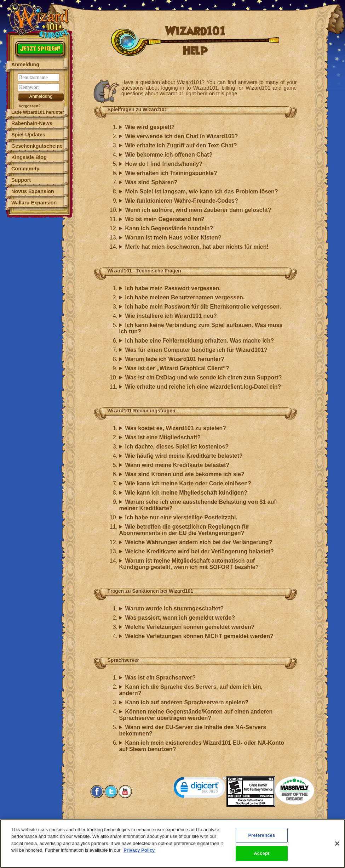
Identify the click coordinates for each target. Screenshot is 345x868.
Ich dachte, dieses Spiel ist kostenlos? (177, 447)
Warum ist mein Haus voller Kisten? (173, 238)
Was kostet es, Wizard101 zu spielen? (176, 428)
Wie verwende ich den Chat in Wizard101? (181, 136)
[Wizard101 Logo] (40, 19)
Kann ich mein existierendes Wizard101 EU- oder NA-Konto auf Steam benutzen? (202, 746)
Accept (261, 858)
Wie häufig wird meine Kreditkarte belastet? (184, 456)
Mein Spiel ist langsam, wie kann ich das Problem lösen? (201, 191)
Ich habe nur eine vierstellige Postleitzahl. (181, 517)
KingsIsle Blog (29, 157)
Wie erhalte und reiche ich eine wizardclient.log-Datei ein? (203, 387)
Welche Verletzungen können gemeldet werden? (190, 627)
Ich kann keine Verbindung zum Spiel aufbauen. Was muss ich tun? (201, 328)
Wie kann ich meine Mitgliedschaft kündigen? (186, 493)
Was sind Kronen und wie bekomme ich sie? (185, 474)
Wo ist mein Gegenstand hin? (165, 219)
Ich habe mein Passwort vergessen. (173, 288)
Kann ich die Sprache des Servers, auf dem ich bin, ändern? (191, 690)
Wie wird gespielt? (150, 127)
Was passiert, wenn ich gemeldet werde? (180, 618)
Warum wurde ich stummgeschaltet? (174, 608)
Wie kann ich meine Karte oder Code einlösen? (188, 483)
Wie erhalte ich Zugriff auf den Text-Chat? (181, 145)
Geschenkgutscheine (37, 146)
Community (25, 169)
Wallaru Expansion (34, 203)
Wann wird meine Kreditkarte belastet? (177, 465)
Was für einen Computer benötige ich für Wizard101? (196, 350)
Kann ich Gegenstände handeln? (169, 228)
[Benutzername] (39, 77)
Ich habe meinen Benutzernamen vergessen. (185, 297)
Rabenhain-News (32, 123)
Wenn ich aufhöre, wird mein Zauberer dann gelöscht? (198, 210)
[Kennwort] (39, 87)
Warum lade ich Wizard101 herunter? (174, 359)
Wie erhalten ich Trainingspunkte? (171, 173)
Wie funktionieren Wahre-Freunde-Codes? (181, 201)
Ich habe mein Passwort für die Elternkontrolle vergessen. (203, 307)
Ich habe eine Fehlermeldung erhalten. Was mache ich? (199, 341)
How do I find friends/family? (164, 164)
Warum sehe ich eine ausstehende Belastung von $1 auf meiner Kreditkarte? (198, 505)
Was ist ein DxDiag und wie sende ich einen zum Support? (203, 377)
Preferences (261, 821)
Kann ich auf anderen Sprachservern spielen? (187, 702)
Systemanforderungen (153, 821)
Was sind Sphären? (151, 182)
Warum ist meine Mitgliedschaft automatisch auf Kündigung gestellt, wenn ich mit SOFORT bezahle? (189, 564)
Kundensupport (195, 821)
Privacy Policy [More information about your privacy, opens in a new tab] (139, 854)
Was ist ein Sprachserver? (160, 678)
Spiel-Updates (28, 135)
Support (21, 180)
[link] (200, 789)
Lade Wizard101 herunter (38, 112)
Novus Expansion (33, 191)
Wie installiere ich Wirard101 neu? (171, 316)
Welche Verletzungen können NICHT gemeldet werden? (199, 636)
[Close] (337, 847)
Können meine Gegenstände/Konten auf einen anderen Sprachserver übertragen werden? (196, 715)
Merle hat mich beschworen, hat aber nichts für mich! (197, 247)
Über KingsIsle (230, 821)
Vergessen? (30, 106)
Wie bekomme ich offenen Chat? (169, 155)
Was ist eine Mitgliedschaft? (163, 437)
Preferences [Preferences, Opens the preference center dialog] (261, 839)
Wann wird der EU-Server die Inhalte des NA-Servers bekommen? (193, 730)
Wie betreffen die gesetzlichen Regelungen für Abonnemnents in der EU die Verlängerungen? (184, 530)
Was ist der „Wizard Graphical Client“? (177, 368)
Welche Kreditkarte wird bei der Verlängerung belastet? (199, 551)
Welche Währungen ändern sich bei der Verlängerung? (199, 542)
